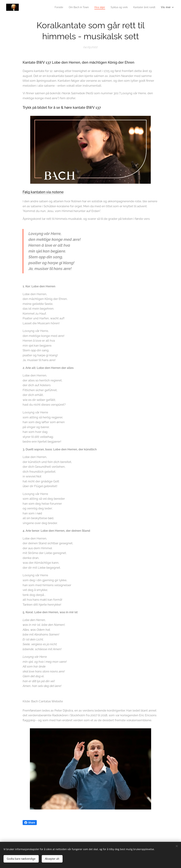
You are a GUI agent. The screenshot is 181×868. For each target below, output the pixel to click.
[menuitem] (52, 7)
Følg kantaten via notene (43, 192)
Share (30, 823)
